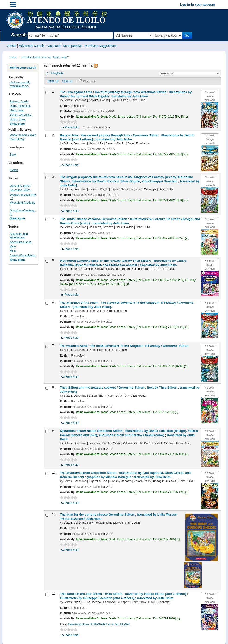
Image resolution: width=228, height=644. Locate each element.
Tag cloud (54, 46)
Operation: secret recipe (129, 435)
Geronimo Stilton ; (21, 190)
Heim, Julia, (17, 110)
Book (13, 155)
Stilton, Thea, (18, 119)
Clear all (67, 81)
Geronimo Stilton (20, 186)
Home (13, 57)
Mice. (13, 251)
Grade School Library (23, 135)
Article (12, 46)
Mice (13, 246)
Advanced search (32, 46)
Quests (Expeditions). (23, 255)
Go (188, 35)
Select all (53, 81)
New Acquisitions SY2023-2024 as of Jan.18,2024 (99, 624)
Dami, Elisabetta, (20, 106)
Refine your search (23, 68)
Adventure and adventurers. (19, 236)
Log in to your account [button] (198, 5)
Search (19, 35)
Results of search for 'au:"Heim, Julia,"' (45, 57)
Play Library (17, 139)
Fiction (14, 170)
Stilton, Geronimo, (21, 115)
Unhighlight (57, 73)
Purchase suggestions (101, 46)
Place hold (72, 127)
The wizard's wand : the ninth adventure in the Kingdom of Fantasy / (125, 346)
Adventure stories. (21, 242)
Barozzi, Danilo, (19, 102)
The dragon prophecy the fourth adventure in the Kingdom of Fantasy (130, 181)
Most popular (72, 46)
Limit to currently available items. (20, 84)
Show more (17, 124)
